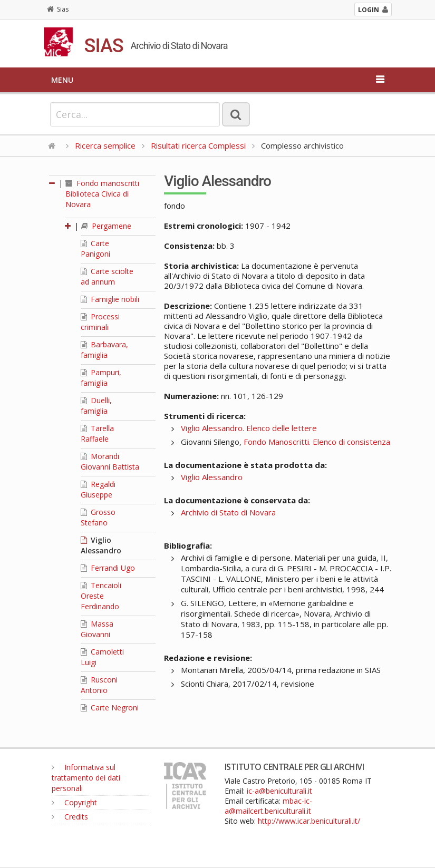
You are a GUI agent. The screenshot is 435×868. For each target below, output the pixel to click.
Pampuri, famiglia (101, 378)
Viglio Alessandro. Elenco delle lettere (249, 428)
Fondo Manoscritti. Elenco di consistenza (317, 442)
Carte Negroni (110, 708)
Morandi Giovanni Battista (110, 461)
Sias (58, 9)
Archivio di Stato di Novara (228, 512)
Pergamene (106, 226)
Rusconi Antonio (99, 685)
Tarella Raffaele (97, 433)
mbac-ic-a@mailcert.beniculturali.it (268, 806)
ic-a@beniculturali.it (279, 791)
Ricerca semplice (105, 145)
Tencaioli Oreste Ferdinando (101, 596)
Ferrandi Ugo (108, 568)
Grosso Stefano (98, 517)
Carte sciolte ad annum (107, 276)
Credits (70, 817)
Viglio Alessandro (101, 545)
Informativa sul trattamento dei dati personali (86, 778)
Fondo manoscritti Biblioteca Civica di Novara (102, 194)
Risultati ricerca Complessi (199, 145)
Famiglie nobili (110, 299)
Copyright (74, 802)
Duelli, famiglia (96, 406)
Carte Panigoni (95, 248)
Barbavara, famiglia (104, 350)
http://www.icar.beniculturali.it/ (309, 821)
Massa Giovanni (97, 629)
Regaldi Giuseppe (98, 489)
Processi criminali (100, 322)
